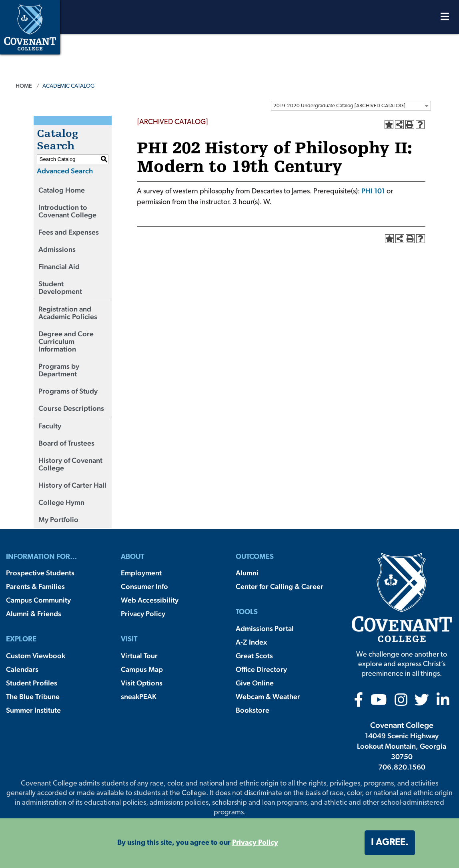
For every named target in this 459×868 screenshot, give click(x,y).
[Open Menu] (445, 19)
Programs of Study (68, 391)
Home (24, 86)
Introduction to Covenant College (67, 211)
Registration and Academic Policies (68, 313)
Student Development (60, 287)
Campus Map (142, 669)
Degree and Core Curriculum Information (66, 341)
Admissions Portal (265, 628)
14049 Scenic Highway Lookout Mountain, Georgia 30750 (402, 746)
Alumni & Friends (34, 614)
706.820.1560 (402, 767)
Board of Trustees (66, 443)
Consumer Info (144, 586)
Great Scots (254, 656)
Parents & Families (35, 586)
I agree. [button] (390, 843)
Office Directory (261, 669)
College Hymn (61, 502)
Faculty (50, 426)
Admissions (57, 249)
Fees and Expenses (69, 232)
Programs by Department (59, 370)
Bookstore (253, 710)
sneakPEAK (139, 696)
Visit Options (142, 683)
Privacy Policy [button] (255, 843)
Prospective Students (40, 573)
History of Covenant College (70, 464)
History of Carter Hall (72, 485)
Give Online (255, 683)
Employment (141, 573)
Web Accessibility (150, 600)
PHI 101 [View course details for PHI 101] (373, 191)
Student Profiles (32, 683)
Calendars (22, 669)
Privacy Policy (143, 614)
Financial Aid (59, 266)
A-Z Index (251, 642)
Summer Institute (33, 710)
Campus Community (38, 600)
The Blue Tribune (33, 696)
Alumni (247, 573)
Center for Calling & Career (280, 586)
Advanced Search (65, 171)
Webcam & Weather (268, 696)
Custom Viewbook (36, 656)
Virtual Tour (139, 656)
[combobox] (351, 106)
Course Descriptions (71, 408)
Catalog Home (62, 190)
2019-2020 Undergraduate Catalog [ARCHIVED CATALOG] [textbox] (339, 106)
